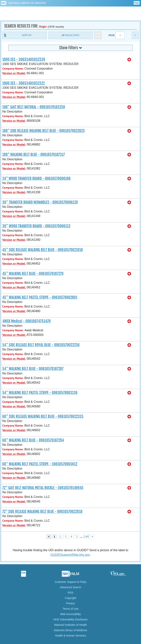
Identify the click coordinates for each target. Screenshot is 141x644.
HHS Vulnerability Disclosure (70, 619)
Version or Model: (14, 73)
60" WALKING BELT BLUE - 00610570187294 (33, 440)
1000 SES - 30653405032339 (24, 59)
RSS (70, 593)
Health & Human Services (70, 636)
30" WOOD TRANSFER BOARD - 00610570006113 (36, 226)
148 (86, 536)
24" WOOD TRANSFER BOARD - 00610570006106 (36, 178)
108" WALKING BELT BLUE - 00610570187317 (34, 155)
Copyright (71, 598)
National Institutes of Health (70, 625)
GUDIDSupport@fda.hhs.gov (70, 555)
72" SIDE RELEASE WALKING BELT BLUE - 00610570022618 (42, 512)
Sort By (27, 35)
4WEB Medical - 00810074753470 (26, 321)
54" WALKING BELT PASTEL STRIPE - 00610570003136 (40, 393)
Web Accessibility (71, 614)
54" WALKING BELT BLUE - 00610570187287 (33, 369)
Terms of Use (70, 609)
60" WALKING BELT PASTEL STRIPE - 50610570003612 (40, 464)
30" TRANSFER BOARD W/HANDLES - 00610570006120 (40, 202)
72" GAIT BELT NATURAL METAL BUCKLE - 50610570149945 (43, 488)
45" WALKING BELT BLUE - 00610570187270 (33, 274)
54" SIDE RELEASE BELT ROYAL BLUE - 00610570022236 (41, 345)
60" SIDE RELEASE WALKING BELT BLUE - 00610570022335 (43, 416)
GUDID (70, 13)
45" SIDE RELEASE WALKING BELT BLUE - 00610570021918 (43, 250)
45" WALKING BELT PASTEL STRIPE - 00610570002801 (40, 297)
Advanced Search (70, 587)
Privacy (71, 603)
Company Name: (13, 69)
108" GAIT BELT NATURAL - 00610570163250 (34, 107)
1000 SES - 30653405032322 (24, 83)
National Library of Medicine (27, 3)
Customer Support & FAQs (71, 582)
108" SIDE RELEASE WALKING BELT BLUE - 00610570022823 (44, 131)
